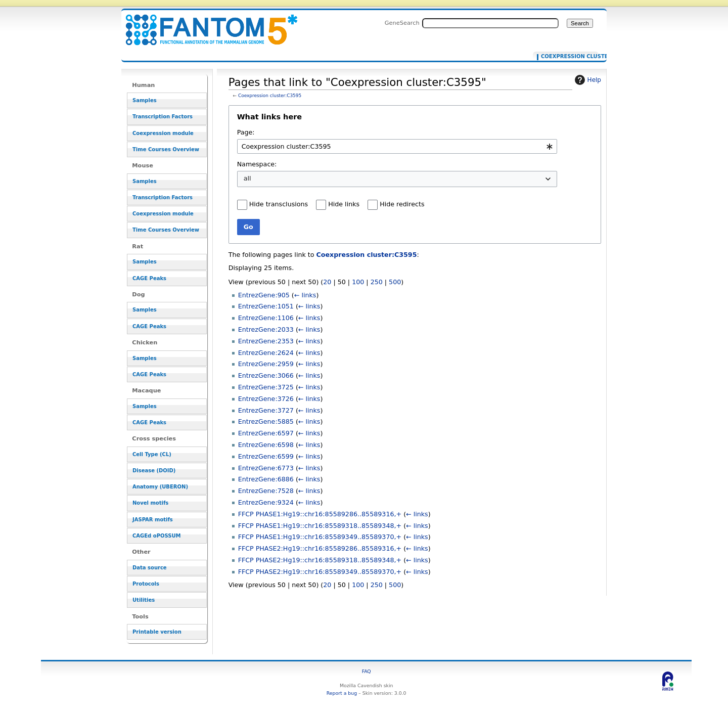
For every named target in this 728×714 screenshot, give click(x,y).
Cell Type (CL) (152, 454)
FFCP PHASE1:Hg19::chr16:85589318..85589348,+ (320, 526)
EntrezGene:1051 (266, 306)
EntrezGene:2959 (266, 364)
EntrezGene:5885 (266, 421)
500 (395, 282)
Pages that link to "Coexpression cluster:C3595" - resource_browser (205, 24)
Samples (145, 100)
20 (327, 282)
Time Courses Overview (166, 149)
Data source (150, 568)
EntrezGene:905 (264, 295)
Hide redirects (402, 204)
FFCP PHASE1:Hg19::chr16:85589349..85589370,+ (320, 537)
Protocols (146, 584)
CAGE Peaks (149, 278)
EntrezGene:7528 (266, 491)
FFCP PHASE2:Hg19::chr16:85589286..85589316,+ (320, 548)
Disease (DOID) (154, 471)
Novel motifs (150, 503)
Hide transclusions (279, 204)
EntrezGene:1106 (266, 318)
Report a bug (342, 693)
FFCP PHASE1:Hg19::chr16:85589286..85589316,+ (320, 514)
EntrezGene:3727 (266, 410)
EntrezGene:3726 (266, 399)
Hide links (344, 204)
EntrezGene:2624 (266, 353)
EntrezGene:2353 (266, 341)
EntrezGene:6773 (266, 468)
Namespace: (257, 164)
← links (305, 295)
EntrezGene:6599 (266, 456)
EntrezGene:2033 (266, 329)
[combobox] (397, 146)
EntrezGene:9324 (266, 502)
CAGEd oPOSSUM (156, 536)
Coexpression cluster (567, 57)
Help (587, 80)
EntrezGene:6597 (266, 433)
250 (377, 282)
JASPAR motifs (153, 520)
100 (358, 282)
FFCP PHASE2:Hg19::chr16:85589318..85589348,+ (320, 560)
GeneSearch (402, 23)
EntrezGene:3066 (266, 375)
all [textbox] (247, 178)
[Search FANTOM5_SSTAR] (490, 23)
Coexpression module (163, 133)
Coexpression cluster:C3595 (270, 96)
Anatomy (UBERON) (160, 487)
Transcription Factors (163, 117)
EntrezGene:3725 (266, 387)
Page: (246, 132)
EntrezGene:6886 (266, 479)
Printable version (157, 632)
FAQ (367, 671)
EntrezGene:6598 (266, 445)
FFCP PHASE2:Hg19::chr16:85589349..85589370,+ (320, 572)
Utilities (144, 600)
